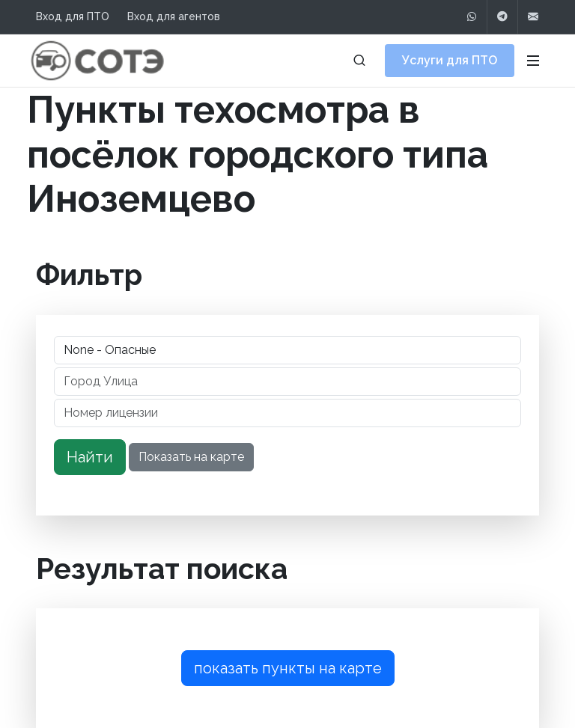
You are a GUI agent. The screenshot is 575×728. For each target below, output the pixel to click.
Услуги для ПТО (450, 60)
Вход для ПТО (73, 16)
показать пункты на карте (288, 668)
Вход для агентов (174, 16)
